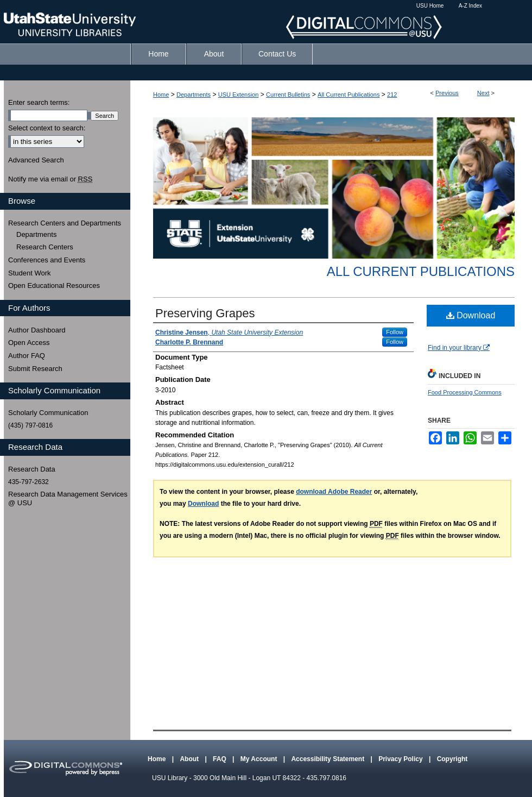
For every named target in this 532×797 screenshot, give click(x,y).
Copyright (452, 759)
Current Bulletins (288, 95)
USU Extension (239, 95)
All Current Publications (349, 95)
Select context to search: (47, 128)
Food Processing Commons (465, 392)
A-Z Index (470, 6)
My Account (260, 759)
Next (483, 93)
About (190, 759)
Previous (447, 93)
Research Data (32, 469)
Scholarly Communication (48, 413)
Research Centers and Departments (65, 223)
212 (392, 95)
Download (471, 315)
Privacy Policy (401, 759)
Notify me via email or (50, 179)
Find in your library (459, 348)
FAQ (220, 759)
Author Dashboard (37, 330)
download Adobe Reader (334, 492)
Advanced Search (36, 160)
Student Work (30, 273)
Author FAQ (27, 356)
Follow (395, 332)
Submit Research (35, 369)
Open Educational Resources (54, 285)
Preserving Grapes (205, 313)
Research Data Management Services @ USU (68, 498)
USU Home (430, 6)
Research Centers (45, 247)
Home (161, 95)
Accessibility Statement (328, 759)
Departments (194, 95)
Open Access (29, 343)
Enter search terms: (39, 102)
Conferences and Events (47, 260)
